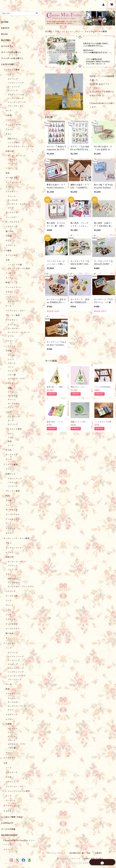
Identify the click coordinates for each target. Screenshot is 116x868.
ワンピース (13, 371)
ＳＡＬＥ (7, 811)
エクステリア (9, 758)
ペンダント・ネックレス (19, 204)
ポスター (10, 341)
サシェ (9, 241)
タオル (9, 134)
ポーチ (9, 111)
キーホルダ (13, 200)
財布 (8, 283)
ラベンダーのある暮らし (12, 58)
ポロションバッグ (16, 94)
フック (8, 469)
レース (11, 445)
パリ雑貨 (7, 251)
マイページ (8, 850)
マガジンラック (15, 479)
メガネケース (12, 227)
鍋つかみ (10, 231)
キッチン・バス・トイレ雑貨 (16, 538)
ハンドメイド (9, 346)
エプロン (10, 187)
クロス (9, 129)
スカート (12, 363)
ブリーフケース (15, 106)
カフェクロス (12, 255)
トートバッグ (14, 87)
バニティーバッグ (16, 83)
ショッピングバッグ (17, 102)
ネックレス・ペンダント (19, 332)
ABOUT (5, 28)
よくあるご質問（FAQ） (13, 817)
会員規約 (98, 853)
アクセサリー (12, 192)
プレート (9, 605)
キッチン (9, 278)
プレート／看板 (13, 315)
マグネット (11, 245)
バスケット (13, 160)
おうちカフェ (7, 46)
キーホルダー (14, 329)
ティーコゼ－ (12, 217)
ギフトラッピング (11, 806)
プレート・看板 (13, 491)
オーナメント (12, 213)
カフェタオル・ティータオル (21, 147)
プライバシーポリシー (56, 853)
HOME (49, 32)
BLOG (5, 34)
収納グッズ (11, 474)
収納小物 (10, 151)
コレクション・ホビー (72, 32)
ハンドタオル (14, 143)
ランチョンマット (14, 182)
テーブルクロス (13, 222)
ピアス (11, 208)
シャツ (11, 359)
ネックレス (13, 396)
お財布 (9, 115)
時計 (8, 496)
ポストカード (12, 772)
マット (8, 120)
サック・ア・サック (17, 156)
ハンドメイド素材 (14, 429)
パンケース (13, 164)
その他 (9, 450)
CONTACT (7, 823)
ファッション (9, 643)
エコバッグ (13, 91)
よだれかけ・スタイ (17, 379)
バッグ (9, 74)
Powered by (80, 863)
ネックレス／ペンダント (19, 706)
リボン (11, 438)
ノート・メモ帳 (15, 265)
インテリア (11, 273)
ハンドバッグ (14, 417)
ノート (9, 768)
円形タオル (13, 139)
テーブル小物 (11, 178)
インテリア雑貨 (10, 465)
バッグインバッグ (16, 98)
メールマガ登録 (8, 829)
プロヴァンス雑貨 (11, 70)
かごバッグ (13, 79)
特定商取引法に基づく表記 (80, 853)
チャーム (12, 196)
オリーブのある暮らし (11, 52)
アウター (12, 356)
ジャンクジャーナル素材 (19, 268)
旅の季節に (6, 40)
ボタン (11, 434)
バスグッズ (11, 591)
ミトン (9, 168)
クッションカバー (14, 125)
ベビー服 (12, 375)
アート (9, 524)
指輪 (10, 388)
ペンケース (11, 801)
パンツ (11, 367)
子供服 (9, 236)
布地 (8, 173)
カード (9, 306)
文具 (57, 32)
